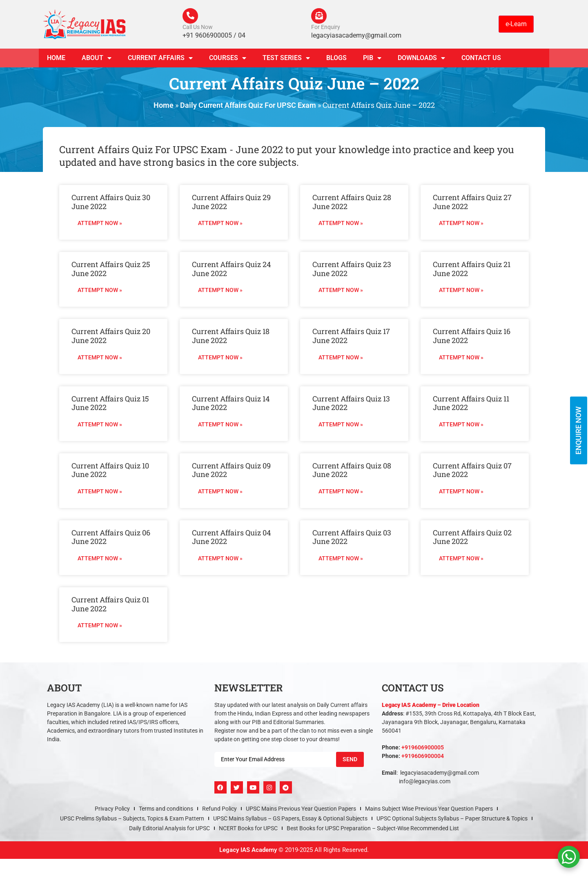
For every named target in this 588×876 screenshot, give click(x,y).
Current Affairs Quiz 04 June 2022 (231, 538)
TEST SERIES (286, 59)
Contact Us (481, 59)
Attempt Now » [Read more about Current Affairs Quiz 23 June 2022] (341, 291)
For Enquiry (326, 28)
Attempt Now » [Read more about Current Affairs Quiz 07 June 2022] (461, 492)
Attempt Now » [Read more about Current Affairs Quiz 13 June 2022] (341, 425)
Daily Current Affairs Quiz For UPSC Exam (248, 106)
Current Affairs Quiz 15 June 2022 (110, 404)
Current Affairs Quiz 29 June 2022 (231, 203)
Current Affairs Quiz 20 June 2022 (111, 337)
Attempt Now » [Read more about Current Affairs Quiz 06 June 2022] (100, 559)
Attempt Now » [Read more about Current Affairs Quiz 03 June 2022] (341, 559)
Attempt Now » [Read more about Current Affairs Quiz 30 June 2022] (100, 224)
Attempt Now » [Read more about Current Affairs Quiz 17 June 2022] (341, 358)
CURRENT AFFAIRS (160, 59)
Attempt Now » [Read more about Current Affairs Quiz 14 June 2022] (220, 425)
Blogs (336, 59)
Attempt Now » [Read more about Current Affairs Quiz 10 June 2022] (100, 492)
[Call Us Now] (191, 16)
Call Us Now (198, 28)
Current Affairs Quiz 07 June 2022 (472, 471)
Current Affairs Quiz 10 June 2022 (110, 471)
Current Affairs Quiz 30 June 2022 (111, 203)
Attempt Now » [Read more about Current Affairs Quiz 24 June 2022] (220, 291)
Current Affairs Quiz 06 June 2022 (111, 538)
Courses (228, 59)
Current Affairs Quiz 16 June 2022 (472, 337)
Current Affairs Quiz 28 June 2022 (352, 203)
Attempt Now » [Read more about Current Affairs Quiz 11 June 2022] (461, 425)
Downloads (421, 59)
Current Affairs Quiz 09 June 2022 (231, 471)
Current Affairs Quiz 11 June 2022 (471, 404)
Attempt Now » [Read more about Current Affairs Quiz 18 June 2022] (220, 358)
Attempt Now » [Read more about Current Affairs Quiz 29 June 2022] (220, 224)
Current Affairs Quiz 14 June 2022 (231, 404)
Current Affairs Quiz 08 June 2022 (352, 471)
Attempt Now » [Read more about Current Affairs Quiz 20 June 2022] (100, 358)
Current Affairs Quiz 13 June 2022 (351, 404)
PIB (372, 59)
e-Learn (516, 24)
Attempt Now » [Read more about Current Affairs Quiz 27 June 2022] (461, 224)
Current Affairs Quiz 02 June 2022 (472, 538)
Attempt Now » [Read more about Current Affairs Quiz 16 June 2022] (461, 358)
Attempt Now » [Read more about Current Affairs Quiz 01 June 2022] (100, 626)
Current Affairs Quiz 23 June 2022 (352, 270)
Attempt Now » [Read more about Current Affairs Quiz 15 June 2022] (100, 425)
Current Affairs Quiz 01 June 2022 (110, 605)
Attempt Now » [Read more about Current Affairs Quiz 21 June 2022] (461, 291)
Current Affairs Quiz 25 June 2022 (111, 270)
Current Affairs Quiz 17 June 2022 (351, 337)
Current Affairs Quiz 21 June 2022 (472, 270)
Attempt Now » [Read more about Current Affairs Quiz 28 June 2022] (341, 224)
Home (56, 59)
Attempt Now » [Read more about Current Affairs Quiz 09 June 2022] (220, 492)
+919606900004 (423, 757)
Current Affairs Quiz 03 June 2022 (352, 538)
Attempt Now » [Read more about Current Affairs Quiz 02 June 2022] (461, 559)
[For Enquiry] (319, 16)
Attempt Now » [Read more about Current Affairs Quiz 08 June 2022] (341, 492)
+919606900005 (423, 748)
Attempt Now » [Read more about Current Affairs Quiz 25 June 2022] (100, 291)
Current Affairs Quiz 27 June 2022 (472, 203)
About (97, 59)
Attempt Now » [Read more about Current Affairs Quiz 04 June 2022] (220, 559)
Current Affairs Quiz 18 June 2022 (231, 337)
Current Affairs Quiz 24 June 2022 (231, 270)
